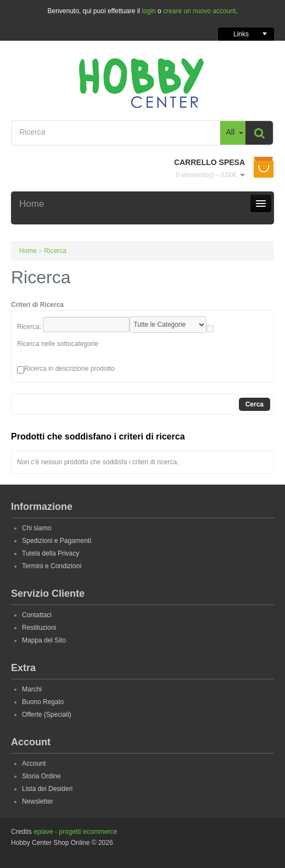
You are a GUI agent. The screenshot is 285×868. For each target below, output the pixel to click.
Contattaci (37, 615)
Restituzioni (39, 628)
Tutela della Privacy (51, 553)
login (149, 11)
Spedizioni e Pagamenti (57, 541)
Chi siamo (37, 528)
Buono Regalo (43, 702)
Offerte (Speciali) (47, 715)
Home (28, 251)
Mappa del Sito (44, 640)
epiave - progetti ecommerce (75, 832)
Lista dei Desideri (47, 789)
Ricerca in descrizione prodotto (69, 369)
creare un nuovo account (199, 11)
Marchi (32, 689)
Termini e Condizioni (52, 566)
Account (34, 763)
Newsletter (38, 801)
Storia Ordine (41, 776)
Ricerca (55, 251)
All (230, 132)
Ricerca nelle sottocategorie (58, 344)
